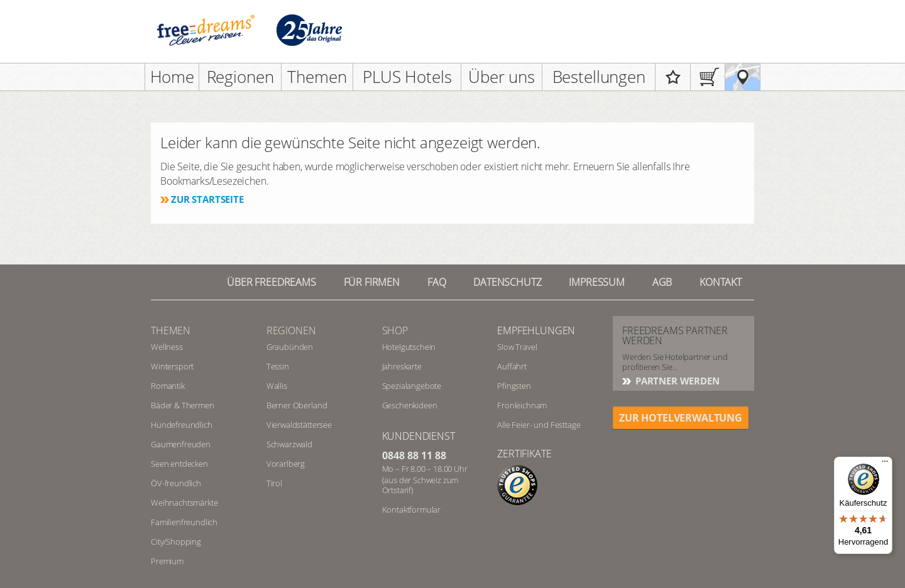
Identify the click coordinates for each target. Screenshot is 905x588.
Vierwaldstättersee (299, 425)
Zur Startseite (207, 199)
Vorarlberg (286, 464)
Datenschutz (507, 282)
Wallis (277, 386)
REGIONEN (291, 330)
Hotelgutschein (409, 347)
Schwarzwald (289, 444)
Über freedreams (271, 282)
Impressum (597, 282)
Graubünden (290, 347)
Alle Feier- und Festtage (539, 425)
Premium (167, 561)
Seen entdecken (179, 464)
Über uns (502, 77)
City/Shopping (176, 542)
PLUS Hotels (407, 77)
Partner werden (676, 381)
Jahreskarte (402, 366)
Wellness (167, 347)
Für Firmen (372, 282)
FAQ (437, 282)
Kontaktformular (412, 509)
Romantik (168, 386)
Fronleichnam (522, 405)
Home (172, 77)
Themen (317, 77)
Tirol (274, 483)
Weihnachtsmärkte (184, 503)
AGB (662, 282)
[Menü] (885, 464)
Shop (395, 330)
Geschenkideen (410, 405)
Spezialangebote (412, 386)
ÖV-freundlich (176, 483)
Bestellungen (599, 77)
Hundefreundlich (182, 425)
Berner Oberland (297, 405)
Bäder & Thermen (183, 405)
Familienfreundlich (184, 522)
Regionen (240, 77)
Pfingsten (514, 386)
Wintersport (172, 366)
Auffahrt (512, 366)
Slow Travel (517, 347)
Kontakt (721, 282)
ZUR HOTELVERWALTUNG (681, 418)
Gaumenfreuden (181, 444)
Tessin (278, 366)
